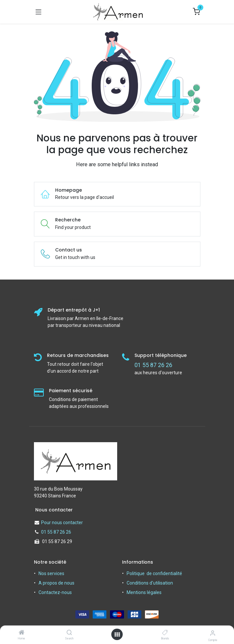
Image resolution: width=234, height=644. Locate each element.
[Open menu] (117, 635)
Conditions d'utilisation (150, 583)
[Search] (69, 633)
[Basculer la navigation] (39, 12)
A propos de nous (56, 583)
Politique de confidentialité (154, 573)
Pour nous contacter (62, 523)
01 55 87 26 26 (56, 532)
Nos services (51, 573)
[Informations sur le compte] (213, 633)
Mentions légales (144, 592)
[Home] (22, 633)
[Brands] (165, 633)
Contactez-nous (55, 592)
